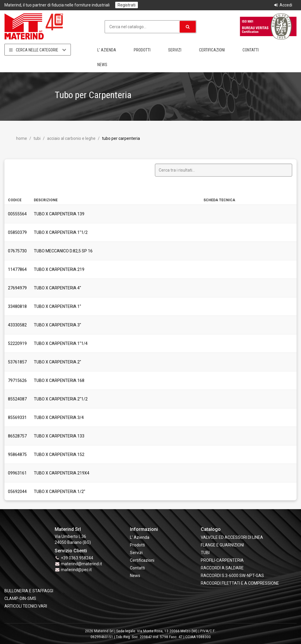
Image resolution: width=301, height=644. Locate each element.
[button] (188, 27)
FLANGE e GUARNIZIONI (222, 545)
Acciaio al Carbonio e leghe (71, 138)
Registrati (127, 5)
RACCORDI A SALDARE (222, 568)
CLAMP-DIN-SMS (20, 598)
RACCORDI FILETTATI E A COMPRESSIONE (240, 583)
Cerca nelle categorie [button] (38, 50)
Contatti (251, 50)
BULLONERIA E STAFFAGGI (29, 591)
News (102, 65)
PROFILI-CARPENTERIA (222, 560)
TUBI (37, 138)
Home (22, 138)
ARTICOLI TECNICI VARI (26, 606)
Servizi (175, 50)
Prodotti (142, 50)
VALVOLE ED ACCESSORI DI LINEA (232, 537)
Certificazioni (212, 50)
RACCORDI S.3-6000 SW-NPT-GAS (232, 576)
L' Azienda (107, 50)
